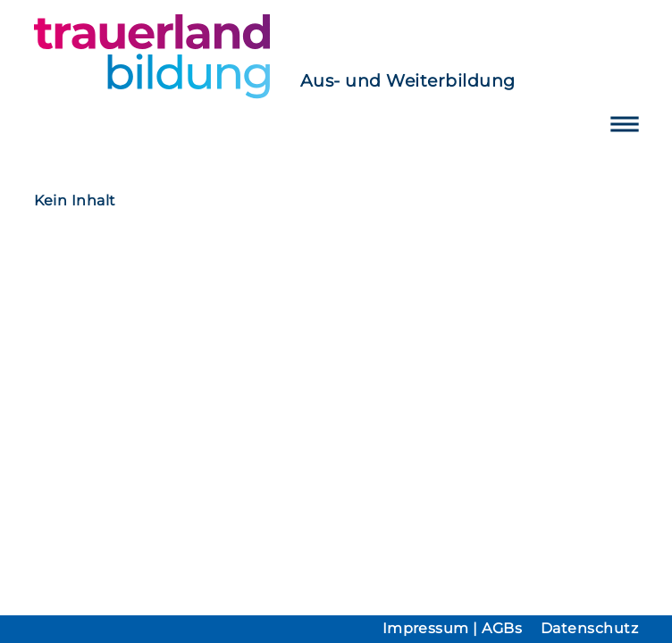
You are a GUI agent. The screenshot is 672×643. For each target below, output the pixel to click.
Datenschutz (589, 628)
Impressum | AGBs (453, 628)
